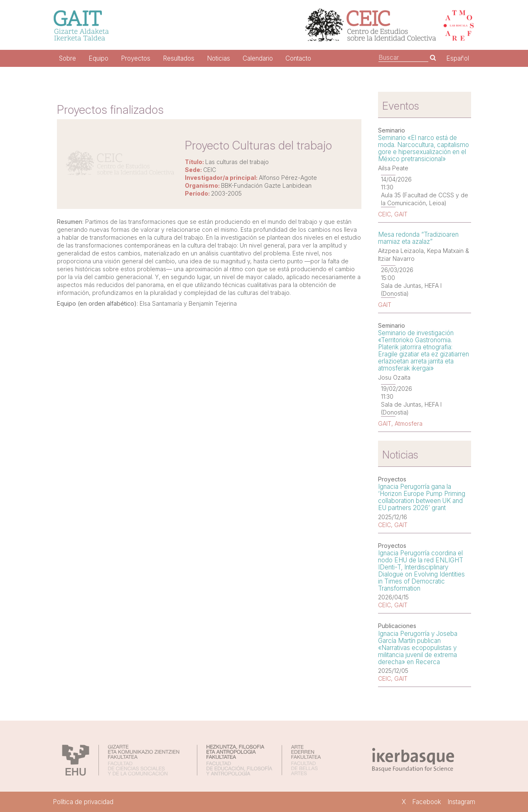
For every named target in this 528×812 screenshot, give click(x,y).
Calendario (258, 58)
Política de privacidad (83, 802)
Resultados (179, 58)
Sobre (68, 58)
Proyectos (136, 58)
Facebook (427, 802)
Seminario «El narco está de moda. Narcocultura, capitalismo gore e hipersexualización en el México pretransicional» (424, 148)
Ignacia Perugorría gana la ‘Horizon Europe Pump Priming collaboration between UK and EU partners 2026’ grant (422, 497)
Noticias (219, 58)
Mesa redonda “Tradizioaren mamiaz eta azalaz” (418, 238)
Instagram (461, 802)
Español (458, 58)
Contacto (298, 58)
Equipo (98, 58)
